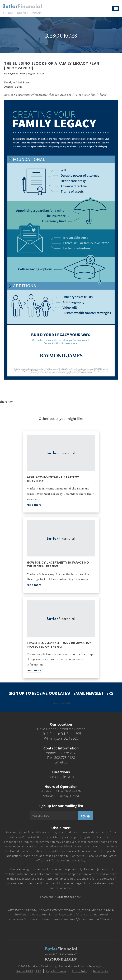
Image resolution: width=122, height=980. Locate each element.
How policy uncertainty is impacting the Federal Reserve (58, 564)
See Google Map (61, 777)
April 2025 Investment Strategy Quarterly (53, 479)
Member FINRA (24, 971)
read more (34, 505)
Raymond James (17, 74)
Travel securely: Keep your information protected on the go (59, 645)
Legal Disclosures (56, 971)
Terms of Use (101, 971)
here (69, 897)
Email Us (61, 762)
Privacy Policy (80, 971)
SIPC (38, 971)
